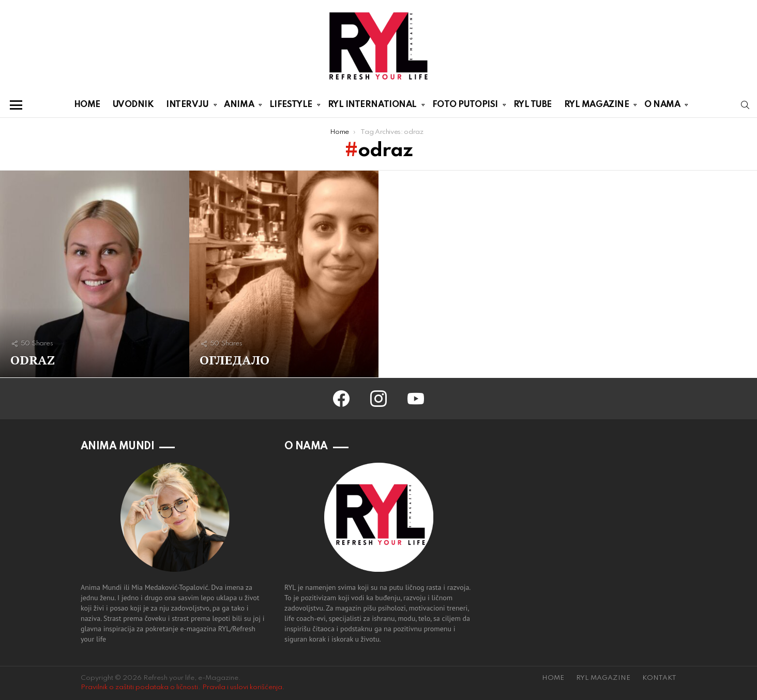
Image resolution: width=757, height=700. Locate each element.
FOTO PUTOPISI (465, 106)
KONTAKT (659, 678)
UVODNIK (133, 105)
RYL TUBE (533, 105)
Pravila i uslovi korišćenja (242, 687)
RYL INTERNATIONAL (372, 106)
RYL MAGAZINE (597, 106)
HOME (87, 105)
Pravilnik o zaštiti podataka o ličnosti (139, 687)
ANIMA (239, 106)
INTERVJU (187, 106)
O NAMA (662, 106)
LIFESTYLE (291, 106)
